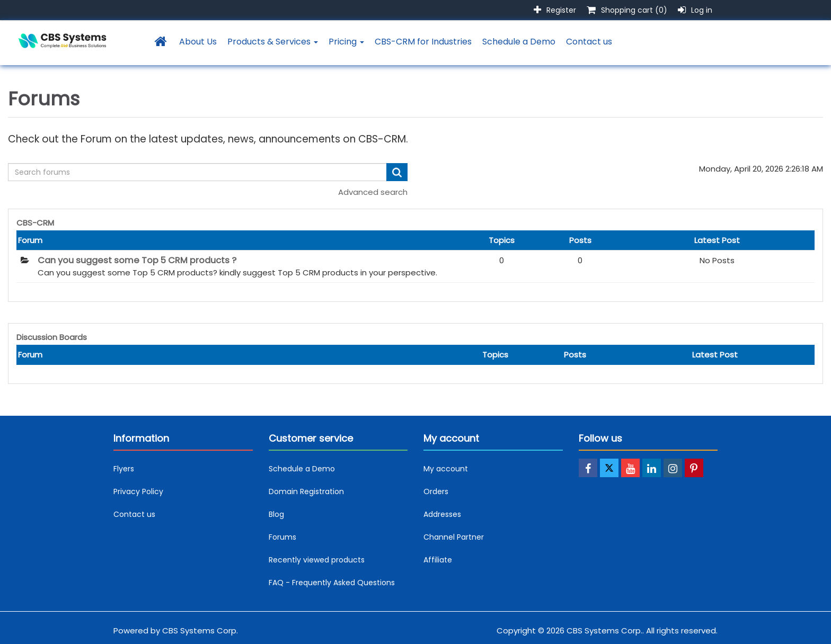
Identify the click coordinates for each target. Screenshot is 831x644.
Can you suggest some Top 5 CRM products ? (137, 261)
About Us (198, 42)
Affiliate (438, 560)
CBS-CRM (35, 223)
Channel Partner (454, 537)
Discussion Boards (52, 337)
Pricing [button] (346, 42)
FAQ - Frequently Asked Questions (332, 583)
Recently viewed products (317, 560)
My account (446, 469)
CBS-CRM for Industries (423, 42)
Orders (436, 491)
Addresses (442, 514)
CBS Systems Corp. (200, 630)
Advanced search (373, 192)
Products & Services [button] (273, 42)
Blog (276, 514)
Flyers (124, 469)
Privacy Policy (138, 491)
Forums (282, 537)
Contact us (589, 42)
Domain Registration (306, 491)
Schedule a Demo (519, 42)
